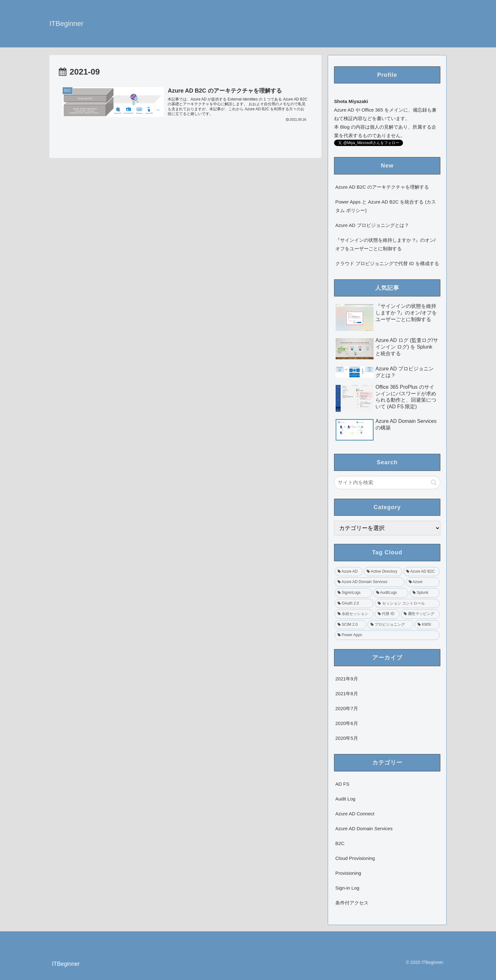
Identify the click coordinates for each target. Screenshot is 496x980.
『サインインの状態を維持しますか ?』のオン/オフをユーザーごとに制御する (385, 244)
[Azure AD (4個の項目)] (349, 572)
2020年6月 (347, 723)
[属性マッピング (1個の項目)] (420, 614)
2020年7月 (347, 708)
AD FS (342, 784)
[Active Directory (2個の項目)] (383, 572)
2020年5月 (347, 738)
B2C (340, 843)
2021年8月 (347, 694)
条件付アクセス (352, 903)
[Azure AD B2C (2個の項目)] (422, 572)
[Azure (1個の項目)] (423, 582)
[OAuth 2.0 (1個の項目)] (354, 604)
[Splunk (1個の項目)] (425, 593)
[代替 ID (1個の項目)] (387, 614)
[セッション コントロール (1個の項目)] (407, 604)
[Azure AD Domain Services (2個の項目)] (370, 582)
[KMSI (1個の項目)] (427, 625)
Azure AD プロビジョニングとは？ (372, 225)
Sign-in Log (347, 888)
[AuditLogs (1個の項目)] (391, 593)
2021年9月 (347, 679)
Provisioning (348, 873)
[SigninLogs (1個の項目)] (353, 593)
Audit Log (345, 799)
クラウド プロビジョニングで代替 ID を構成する (387, 263)
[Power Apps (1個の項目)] (387, 635)
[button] (434, 482)
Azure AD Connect (355, 814)
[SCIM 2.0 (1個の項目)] (350, 625)
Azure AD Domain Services (364, 828)
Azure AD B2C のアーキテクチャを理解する (382, 187)
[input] (387, 483)
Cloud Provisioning (355, 858)
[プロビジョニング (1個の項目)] (391, 625)
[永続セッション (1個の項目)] (354, 614)
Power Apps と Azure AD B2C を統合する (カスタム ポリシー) (386, 206)
